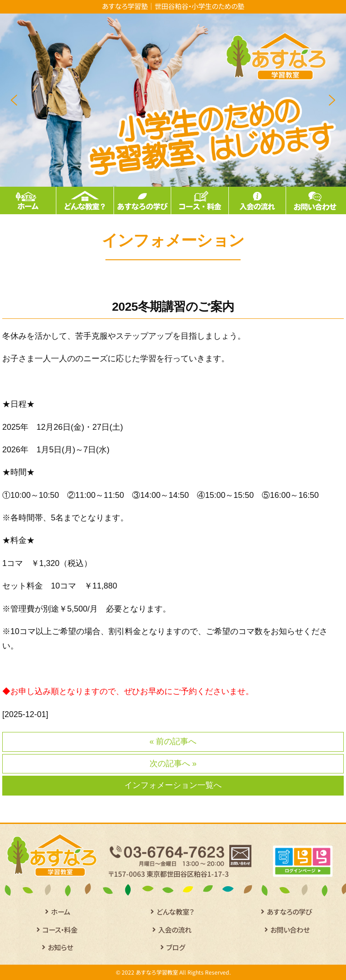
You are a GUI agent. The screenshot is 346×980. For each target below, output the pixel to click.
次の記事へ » (173, 764)
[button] (14, 100)
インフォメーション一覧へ (173, 785)
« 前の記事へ (173, 741)
